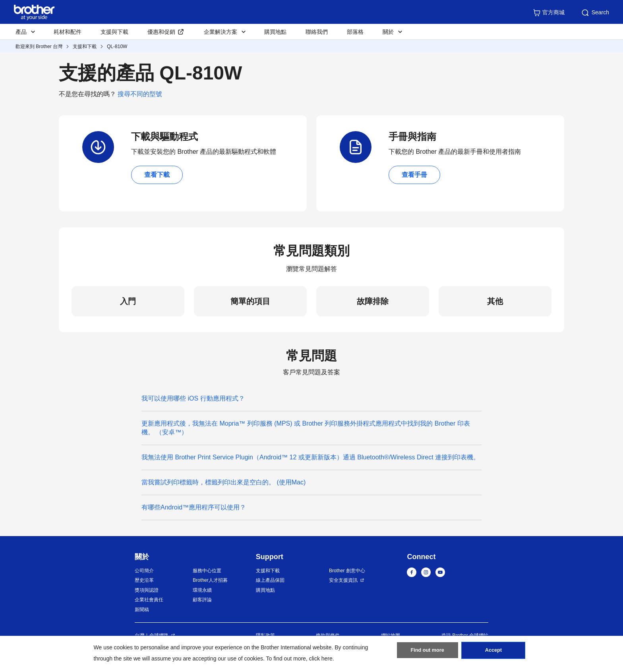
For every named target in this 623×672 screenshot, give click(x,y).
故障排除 (373, 301)
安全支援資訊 (343, 580)
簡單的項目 (250, 301)
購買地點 (275, 32)
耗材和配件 (68, 32)
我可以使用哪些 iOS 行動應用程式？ (193, 398)
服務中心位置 (207, 571)
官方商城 (549, 13)
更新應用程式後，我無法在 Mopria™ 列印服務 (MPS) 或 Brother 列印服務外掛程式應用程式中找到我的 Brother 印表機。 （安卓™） (306, 428)
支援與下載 (114, 32)
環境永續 (202, 590)
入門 (128, 301)
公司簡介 (144, 571)
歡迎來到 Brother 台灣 (39, 46)
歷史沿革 (144, 580)
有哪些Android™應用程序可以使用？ (194, 507)
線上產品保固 (270, 580)
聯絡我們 (317, 32)
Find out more (428, 653)
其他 (495, 301)
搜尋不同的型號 (140, 94)
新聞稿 (142, 610)
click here (321, 658)
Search (595, 13)
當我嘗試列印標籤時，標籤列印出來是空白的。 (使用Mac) (229, 482)
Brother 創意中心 (347, 571)
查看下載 (157, 175)
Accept (493, 653)
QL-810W (117, 46)
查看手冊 (414, 175)
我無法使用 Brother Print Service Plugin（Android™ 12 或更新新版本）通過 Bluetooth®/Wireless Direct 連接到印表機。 (311, 457)
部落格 (355, 32)
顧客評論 (202, 600)
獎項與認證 (147, 590)
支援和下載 (85, 46)
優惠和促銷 (161, 32)
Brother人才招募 (210, 580)
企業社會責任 (149, 600)
